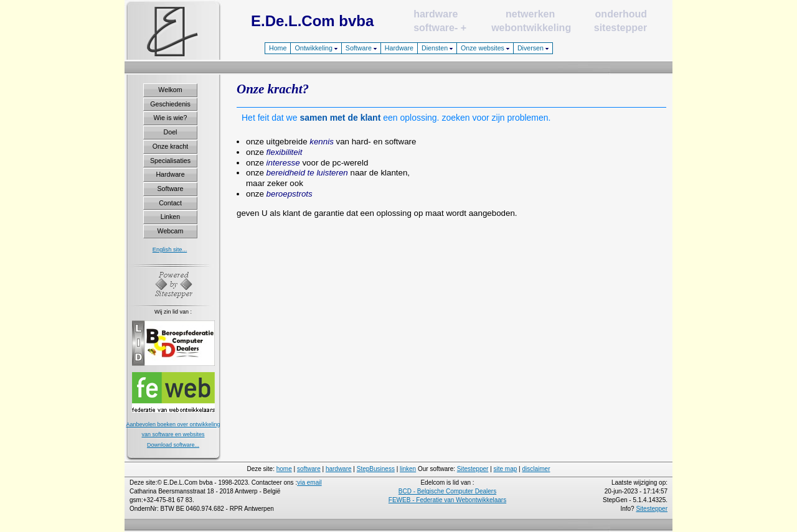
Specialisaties (170, 161)
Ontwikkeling (316, 48)
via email (309, 483)
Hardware (399, 48)
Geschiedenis (170, 104)
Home (278, 48)
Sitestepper (473, 469)
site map (506, 469)
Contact (170, 203)
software (434, 28)
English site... (170, 250)
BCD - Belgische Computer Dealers (447, 491)
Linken (170, 217)
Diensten (437, 48)
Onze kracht (170, 146)
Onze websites (485, 48)
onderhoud (621, 14)
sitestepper (620, 28)
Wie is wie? (171, 118)
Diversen (533, 48)
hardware (436, 14)
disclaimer (536, 469)
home (284, 469)
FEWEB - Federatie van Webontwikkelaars (447, 500)
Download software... (173, 445)
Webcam (171, 231)
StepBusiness (376, 469)
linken (408, 469)
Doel (171, 132)
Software (361, 48)
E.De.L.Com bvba (312, 21)
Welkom (170, 90)
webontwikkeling (531, 28)
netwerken (530, 14)
